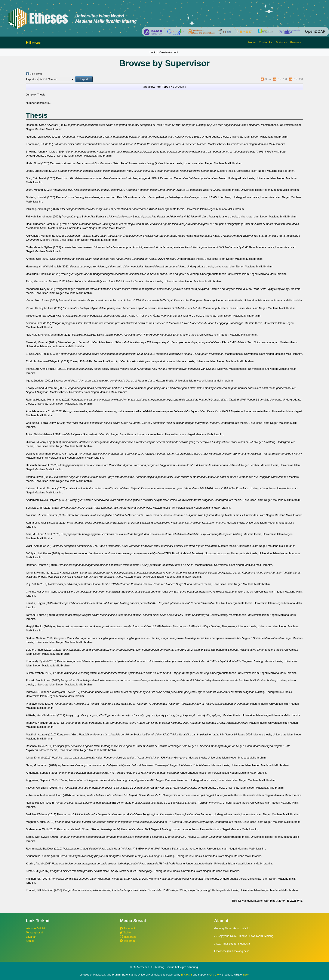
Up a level (36, 74)
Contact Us (266, 42)
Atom (268, 79)
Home (252, 42)
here (246, 975)
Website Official (35, 928)
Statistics (281, 42)
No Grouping (178, 87)
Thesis (41, 95)
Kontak (30, 941)
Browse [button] (295, 42)
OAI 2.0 (214, 975)
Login (153, 52)
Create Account (169, 52)
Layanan (31, 937)
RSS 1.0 (282, 79)
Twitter (126, 932)
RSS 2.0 (298, 79)
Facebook (128, 928)
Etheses (34, 43)
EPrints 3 (187, 975)
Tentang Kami (34, 932)
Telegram (127, 941)
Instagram (128, 937)
